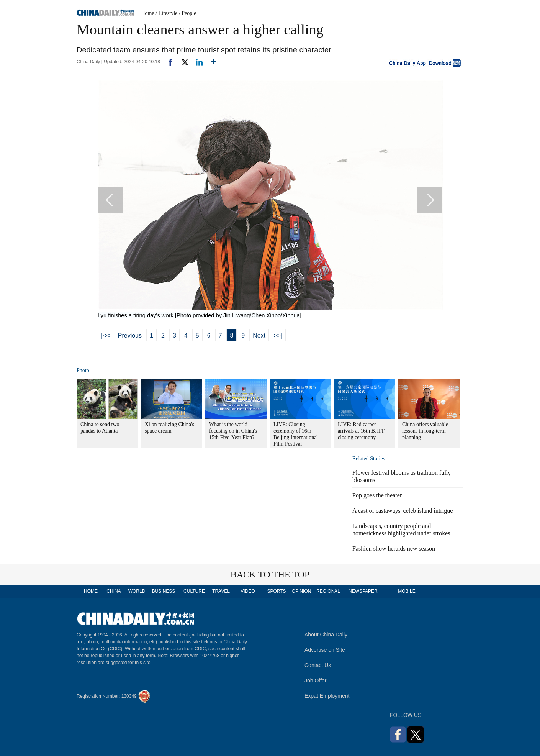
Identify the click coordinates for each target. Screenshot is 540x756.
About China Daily (326, 635)
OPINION (302, 591)
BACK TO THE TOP (270, 574)
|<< (106, 335)
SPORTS (276, 591)
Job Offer (315, 681)
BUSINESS (164, 591)
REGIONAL (328, 591)
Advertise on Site (325, 650)
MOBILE (407, 591)
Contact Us (318, 665)
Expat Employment (327, 696)
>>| (278, 335)
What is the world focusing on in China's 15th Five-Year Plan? (233, 431)
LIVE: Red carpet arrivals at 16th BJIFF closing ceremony (361, 431)
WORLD (137, 591)
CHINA (114, 591)
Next (259, 335)
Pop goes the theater (377, 495)
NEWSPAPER (363, 591)
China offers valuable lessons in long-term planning (425, 431)
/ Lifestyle (166, 13)
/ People (188, 13)
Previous (130, 335)
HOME (91, 591)
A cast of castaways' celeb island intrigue (403, 511)
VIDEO (248, 591)
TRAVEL (221, 591)
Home (148, 13)
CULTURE (194, 591)
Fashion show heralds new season (394, 549)
